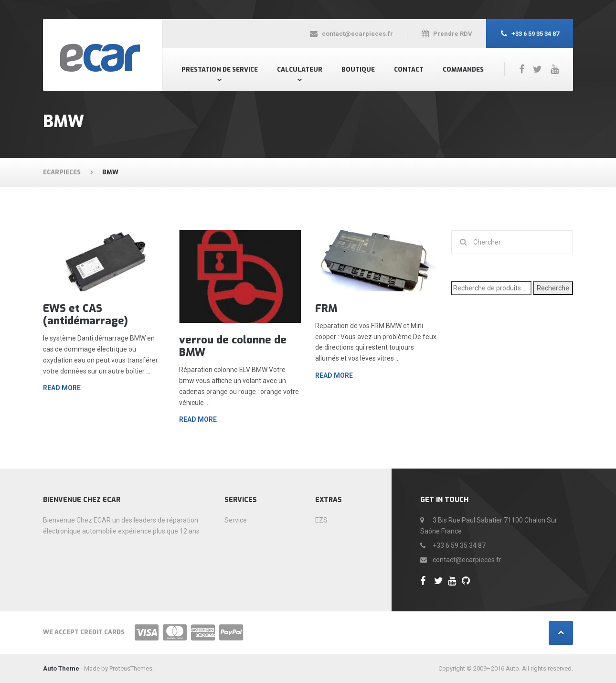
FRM (326, 308)
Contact (409, 69)
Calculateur (300, 69)
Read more (62, 388)
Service (236, 520)
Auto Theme (61, 668)
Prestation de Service (220, 69)
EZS (321, 520)
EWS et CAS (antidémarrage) (85, 315)
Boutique (358, 69)
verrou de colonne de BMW (233, 346)
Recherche (553, 288)
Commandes (463, 69)
